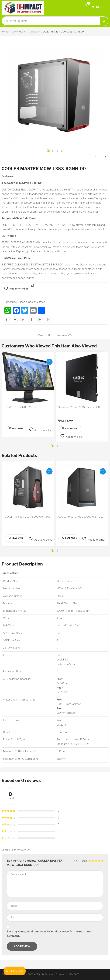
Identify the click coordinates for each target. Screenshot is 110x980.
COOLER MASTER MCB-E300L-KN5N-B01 (81, 517)
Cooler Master (19, 32)
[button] (86, 5)
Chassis (34, 32)
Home (5, 32)
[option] (55, 94)
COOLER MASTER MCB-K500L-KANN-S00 (28, 517)
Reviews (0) (64, 335)
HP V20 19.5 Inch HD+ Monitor (21, 407)
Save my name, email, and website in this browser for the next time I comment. (50, 934)
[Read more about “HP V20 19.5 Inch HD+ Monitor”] (16, 429)
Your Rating (81, 861)
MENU (98, 7)
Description (46, 335)
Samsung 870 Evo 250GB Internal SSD (79, 407)
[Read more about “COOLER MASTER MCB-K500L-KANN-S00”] (16, 539)
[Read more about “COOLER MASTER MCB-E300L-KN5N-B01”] (69, 539)
